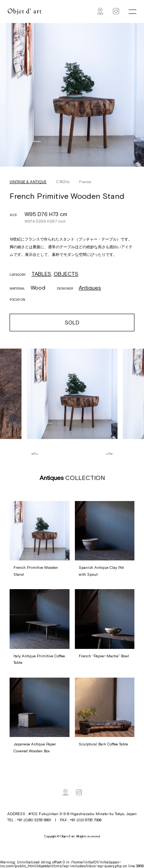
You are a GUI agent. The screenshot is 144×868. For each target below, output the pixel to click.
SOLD (72, 323)
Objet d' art (25, 12)
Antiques (90, 288)
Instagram (116, 11)
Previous (35, 453)
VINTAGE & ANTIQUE (28, 182)
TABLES (41, 274)
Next (109, 453)
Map (100, 11)
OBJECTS (66, 274)
